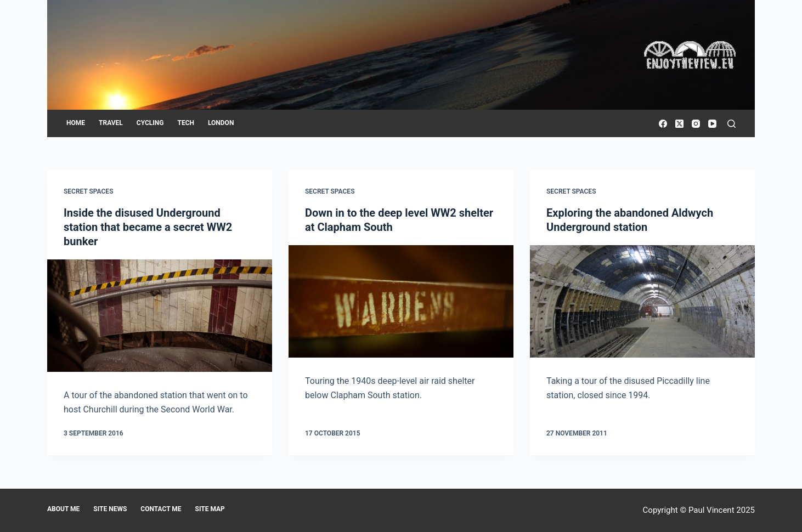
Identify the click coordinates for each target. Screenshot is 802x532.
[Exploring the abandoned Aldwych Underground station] (642, 301)
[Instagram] (696, 124)
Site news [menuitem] (110, 509)
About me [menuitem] (63, 509)
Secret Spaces (88, 191)
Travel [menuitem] (111, 123)
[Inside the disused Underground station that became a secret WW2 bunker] (160, 316)
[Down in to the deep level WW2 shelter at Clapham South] (401, 301)
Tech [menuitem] (186, 123)
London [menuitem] (221, 123)
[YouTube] (712, 124)
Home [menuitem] (76, 123)
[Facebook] (663, 124)
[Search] (732, 124)
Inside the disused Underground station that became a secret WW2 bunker (148, 227)
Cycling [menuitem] (150, 123)
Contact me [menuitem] (161, 509)
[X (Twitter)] (679, 124)
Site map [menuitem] (210, 509)
